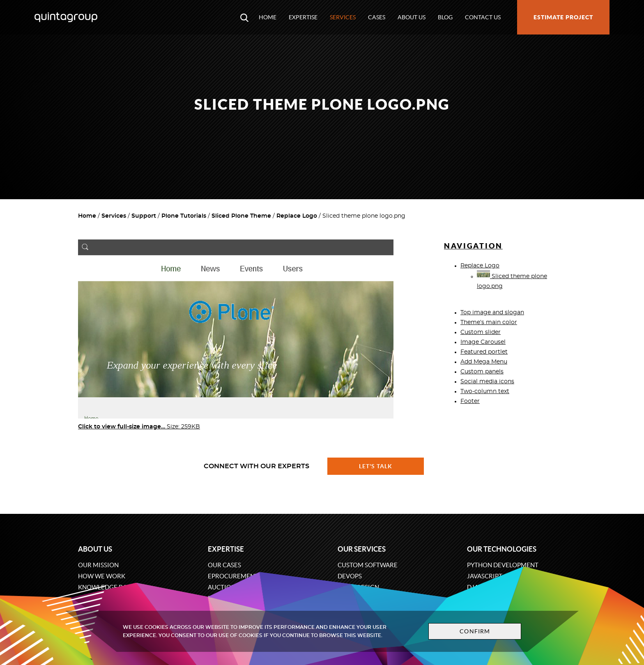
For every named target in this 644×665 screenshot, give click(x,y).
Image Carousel (483, 342)
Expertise (303, 17)
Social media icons (487, 382)
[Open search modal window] (244, 17)
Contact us (483, 17)
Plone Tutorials (184, 216)
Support (144, 216)
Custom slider (481, 332)
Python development (503, 565)
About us (412, 17)
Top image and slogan (492, 313)
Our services (362, 549)
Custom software (368, 565)
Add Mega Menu (484, 362)
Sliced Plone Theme (241, 216)
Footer (470, 401)
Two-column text (485, 391)
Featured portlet (484, 352)
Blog (445, 17)
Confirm (475, 631)
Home (268, 17)
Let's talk (376, 466)
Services (343, 17)
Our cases (224, 565)
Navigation (473, 246)
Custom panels (482, 372)
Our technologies (502, 549)
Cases (377, 17)
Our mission (98, 565)
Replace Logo (297, 216)
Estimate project (563, 17)
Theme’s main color (489, 322)
